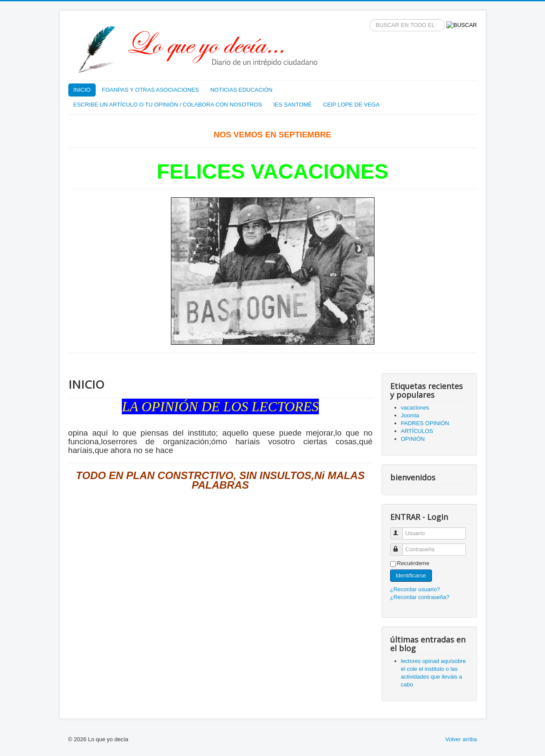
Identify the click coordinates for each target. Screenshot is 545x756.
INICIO (82, 90)
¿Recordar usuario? (415, 589)
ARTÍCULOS (417, 431)
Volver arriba (461, 739)
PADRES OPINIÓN (425, 423)
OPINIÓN (413, 439)
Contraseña (400, 546)
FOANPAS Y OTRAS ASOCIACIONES (150, 90)
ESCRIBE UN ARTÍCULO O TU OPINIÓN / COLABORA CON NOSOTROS (168, 105)
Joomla (410, 415)
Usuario (400, 530)
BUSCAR (369, 19)
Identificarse (411, 575)
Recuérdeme (413, 563)
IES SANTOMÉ (293, 105)
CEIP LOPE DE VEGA (351, 105)
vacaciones (415, 408)
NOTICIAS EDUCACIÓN (241, 90)
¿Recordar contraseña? (420, 597)
